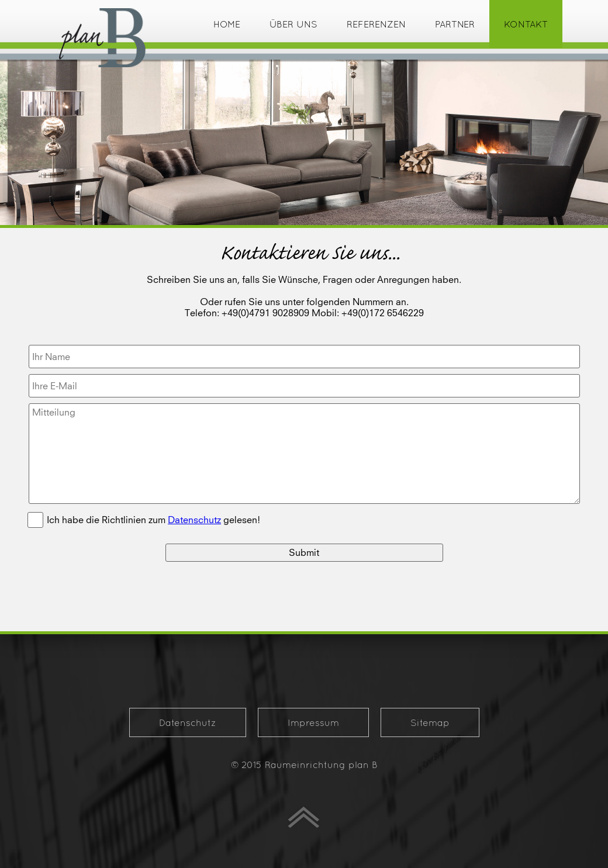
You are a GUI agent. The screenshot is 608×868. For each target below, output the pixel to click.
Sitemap (430, 722)
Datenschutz (188, 722)
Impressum (313, 722)
